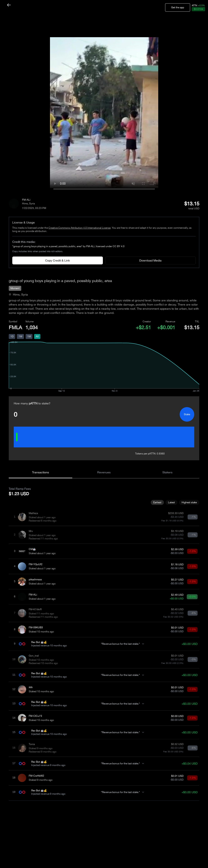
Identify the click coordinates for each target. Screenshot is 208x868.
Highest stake (189, 502)
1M (29, 336)
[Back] (9, 5)
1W (20, 336)
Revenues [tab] (104, 472)
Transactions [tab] (40, 472)
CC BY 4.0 (119, 246)
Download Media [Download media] (150, 260)
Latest (171, 502)
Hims (25, 204)
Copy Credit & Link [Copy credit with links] (57, 260)
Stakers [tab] (167, 472)
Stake (187, 414)
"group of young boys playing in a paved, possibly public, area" (47, 246)
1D (12, 336)
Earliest (157, 502)
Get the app (178, 7)
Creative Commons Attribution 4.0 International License (80, 228)
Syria (32, 204)
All (37, 336)
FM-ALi (26, 200)
